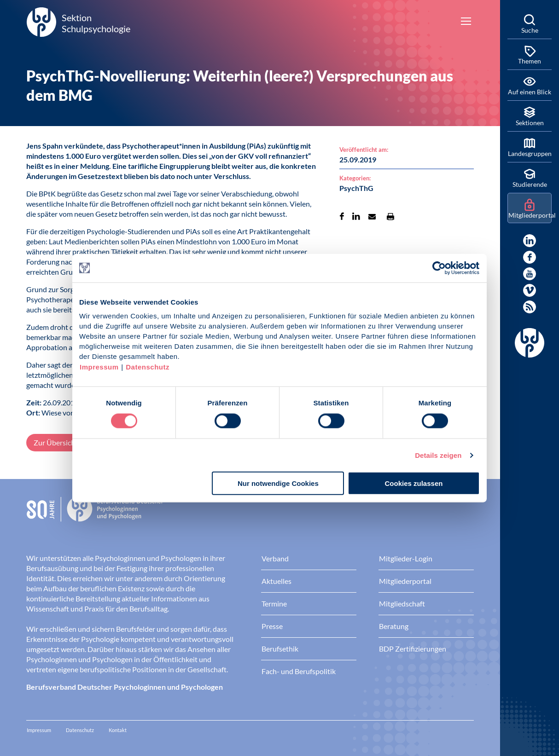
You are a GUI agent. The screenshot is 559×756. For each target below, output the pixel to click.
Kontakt (118, 730)
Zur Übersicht (56, 442)
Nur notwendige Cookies (278, 483)
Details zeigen (438, 455)
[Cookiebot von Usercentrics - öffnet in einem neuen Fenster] (440, 268)
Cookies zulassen (414, 483)
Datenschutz (148, 367)
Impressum (99, 367)
